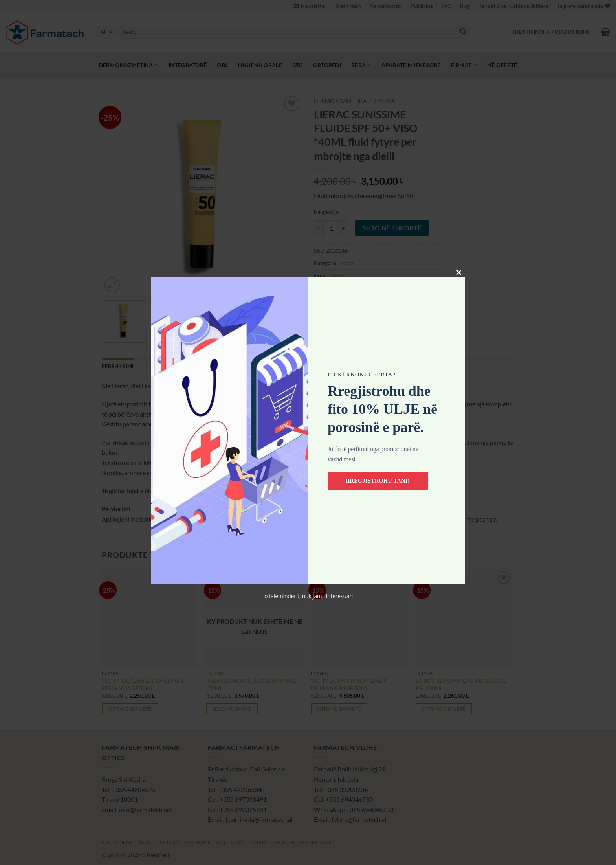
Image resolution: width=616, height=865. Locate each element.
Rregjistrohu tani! (378, 481)
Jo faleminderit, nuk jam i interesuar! (308, 596)
